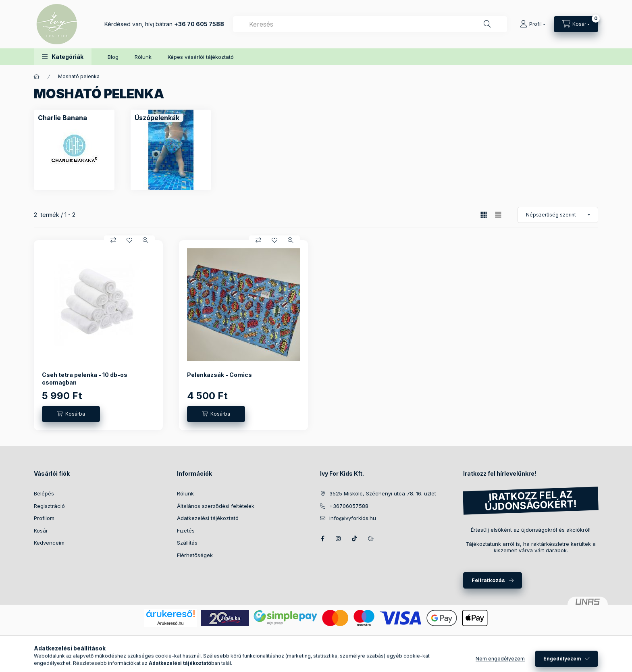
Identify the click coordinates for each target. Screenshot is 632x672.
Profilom (44, 518)
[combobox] (370, 24)
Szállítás (187, 543)
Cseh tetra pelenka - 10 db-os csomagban (85, 378)
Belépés (44, 493)
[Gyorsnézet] (146, 240)
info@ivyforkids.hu (353, 518)
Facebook (322, 539)
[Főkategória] (37, 77)
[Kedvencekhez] (129, 240)
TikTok (355, 539)
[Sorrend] (558, 215)
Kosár (41, 531)
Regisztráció (49, 506)
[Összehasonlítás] (113, 240)
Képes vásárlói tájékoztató (201, 57)
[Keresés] (487, 24)
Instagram (339, 539)
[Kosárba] (71, 414)
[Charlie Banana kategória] (62, 118)
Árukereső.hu (170, 623)
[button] (63, 57)
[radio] (498, 215)
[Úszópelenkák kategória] (157, 118)
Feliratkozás (488, 580)
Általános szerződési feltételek (216, 506)
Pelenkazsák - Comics (219, 375)
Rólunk (143, 57)
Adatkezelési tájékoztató (208, 518)
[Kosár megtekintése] (576, 24)
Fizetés (186, 531)
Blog (113, 57)
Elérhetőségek (195, 555)
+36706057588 (349, 506)
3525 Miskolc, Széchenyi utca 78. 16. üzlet (383, 493)
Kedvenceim (49, 543)
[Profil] (533, 24)
